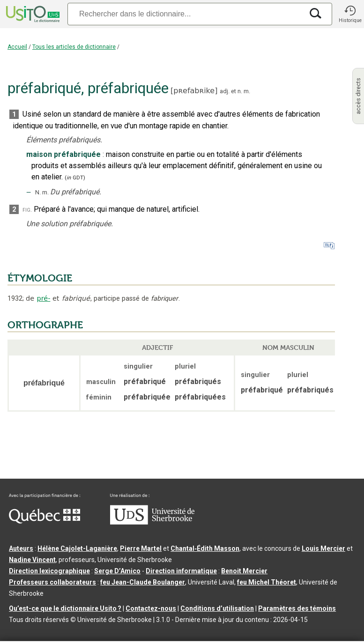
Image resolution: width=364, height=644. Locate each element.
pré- (44, 298)
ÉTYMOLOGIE (40, 278)
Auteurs (21, 548)
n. (240, 91)
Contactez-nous (151, 608)
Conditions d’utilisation (217, 608)
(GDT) (75, 178)
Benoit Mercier (244, 571)
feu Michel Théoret (267, 582)
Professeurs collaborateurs (52, 582)
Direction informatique (181, 571)
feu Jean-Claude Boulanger (143, 582)
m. (247, 91)
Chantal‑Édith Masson (205, 548)
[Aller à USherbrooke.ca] (152, 522)
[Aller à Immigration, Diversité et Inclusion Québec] (45, 521)
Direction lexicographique (49, 571)
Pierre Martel (141, 548)
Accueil (17, 47)
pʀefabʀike (194, 91)
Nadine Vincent (32, 560)
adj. (225, 91)
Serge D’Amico (117, 571)
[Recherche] (185, 14)
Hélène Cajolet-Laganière (77, 548)
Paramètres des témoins (297, 608)
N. (38, 192)
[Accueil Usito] (32, 14)
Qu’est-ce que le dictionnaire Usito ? (65, 608)
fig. (27, 210)
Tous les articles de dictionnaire (74, 47)
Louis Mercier (323, 548)
